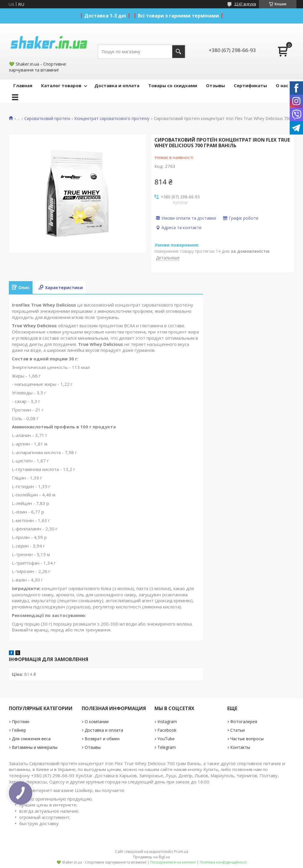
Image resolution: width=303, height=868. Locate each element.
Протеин (21, 722)
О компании (97, 722)
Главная (23, 85)
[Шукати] (179, 52)
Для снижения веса (31, 739)
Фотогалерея (244, 722)
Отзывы (215, 85)
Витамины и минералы (35, 747)
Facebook (167, 730)
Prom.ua (181, 852)
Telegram (167, 747)
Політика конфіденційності (223, 862)
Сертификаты (250, 85)
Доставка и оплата (117, 85)
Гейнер (19, 730)
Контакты (240, 747)
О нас (282, 85)
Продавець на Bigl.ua (151, 857)
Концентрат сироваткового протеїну (112, 119)
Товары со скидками (173, 85)
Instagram (167, 722)
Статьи (237, 730)
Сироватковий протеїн (47, 119)
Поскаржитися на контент (173, 862)
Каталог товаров (61, 85)
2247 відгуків (245, 4)
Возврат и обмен (102, 739)
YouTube (166, 739)
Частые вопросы (247, 739)
